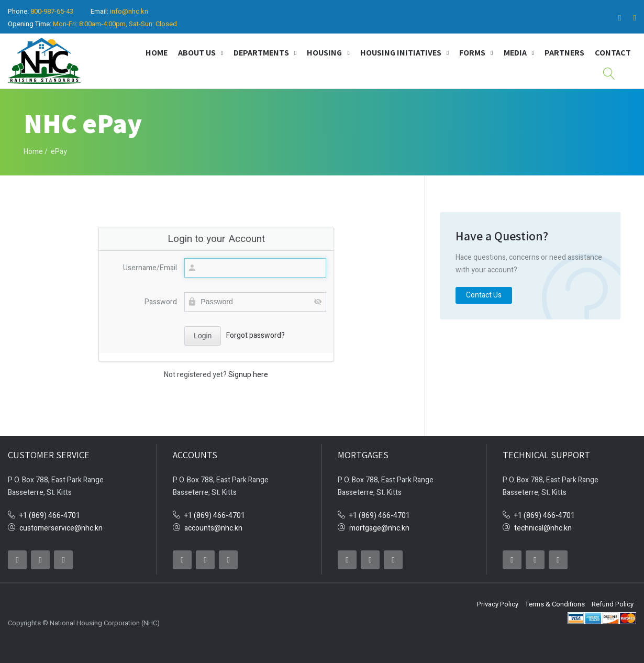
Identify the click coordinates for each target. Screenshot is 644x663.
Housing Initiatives (401, 53)
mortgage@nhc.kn (379, 528)
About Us (197, 53)
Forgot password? (256, 335)
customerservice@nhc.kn (61, 528)
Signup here (248, 375)
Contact (613, 53)
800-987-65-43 (52, 11)
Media (515, 53)
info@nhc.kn (129, 11)
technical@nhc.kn (543, 528)
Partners (564, 53)
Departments (261, 53)
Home (157, 53)
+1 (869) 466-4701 (50, 516)
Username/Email (150, 268)
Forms (472, 53)
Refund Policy (613, 604)
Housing (324, 53)
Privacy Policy (498, 604)
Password (161, 302)
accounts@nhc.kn (213, 528)
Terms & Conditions (555, 604)
